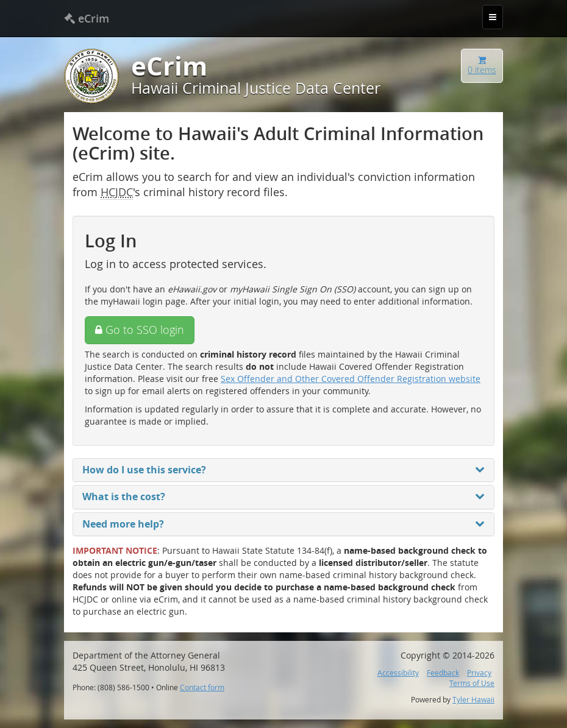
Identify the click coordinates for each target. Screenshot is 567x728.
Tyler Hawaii (473, 700)
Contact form (202, 687)
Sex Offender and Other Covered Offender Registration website (351, 379)
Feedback (443, 673)
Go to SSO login (140, 330)
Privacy (479, 673)
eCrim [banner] (87, 18)
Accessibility (398, 673)
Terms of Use (472, 683)
